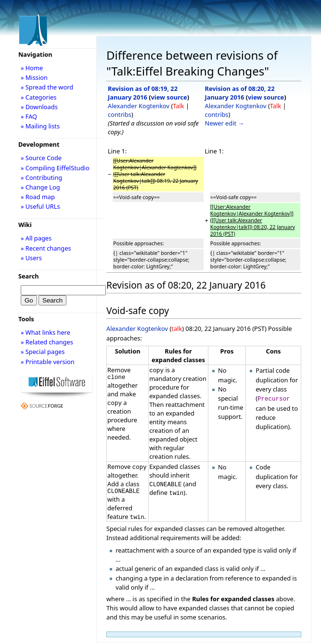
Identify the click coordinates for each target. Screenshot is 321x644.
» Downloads (39, 107)
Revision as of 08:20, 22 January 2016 (240, 93)
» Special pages (43, 352)
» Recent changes (46, 248)
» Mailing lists (40, 126)
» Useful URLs (40, 206)
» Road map (38, 197)
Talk (178, 106)
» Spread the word (47, 87)
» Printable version (48, 362)
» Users (31, 258)
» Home (32, 68)
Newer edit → (225, 123)
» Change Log (40, 187)
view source (169, 97)
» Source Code (41, 158)
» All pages (36, 238)
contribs (120, 114)
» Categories (39, 97)
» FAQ (29, 116)
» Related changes (47, 342)
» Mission (34, 77)
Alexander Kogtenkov (139, 106)
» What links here (45, 332)
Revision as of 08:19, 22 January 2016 (143, 93)
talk (177, 328)
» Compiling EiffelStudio (55, 168)
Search (29, 276)
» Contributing (41, 177)
